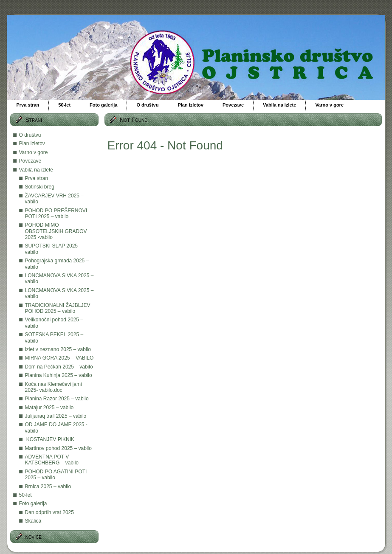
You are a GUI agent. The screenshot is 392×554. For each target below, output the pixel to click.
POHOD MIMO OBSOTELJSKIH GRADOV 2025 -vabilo (56, 231)
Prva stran (37, 178)
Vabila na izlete (36, 170)
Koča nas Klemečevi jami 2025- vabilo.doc (54, 387)
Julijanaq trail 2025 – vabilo (56, 416)
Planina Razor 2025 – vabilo (57, 399)
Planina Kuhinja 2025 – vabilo (59, 375)
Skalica (33, 521)
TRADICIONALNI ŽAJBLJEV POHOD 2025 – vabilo (58, 308)
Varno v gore (34, 152)
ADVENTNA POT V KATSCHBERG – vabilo (52, 460)
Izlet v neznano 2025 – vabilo (58, 349)
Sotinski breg (40, 187)
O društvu (30, 135)
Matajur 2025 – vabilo (49, 408)
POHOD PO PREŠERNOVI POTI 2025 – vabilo (56, 214)
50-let (25, 495)
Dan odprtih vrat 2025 (49, 512)
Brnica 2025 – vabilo (48, 487)
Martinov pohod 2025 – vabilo (58, 448)
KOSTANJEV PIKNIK (50, 439)
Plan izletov (32, 143)
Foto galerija (33, 503)
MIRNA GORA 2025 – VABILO (59, 358)
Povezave (30, 161)
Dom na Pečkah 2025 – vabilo (59, 367)
